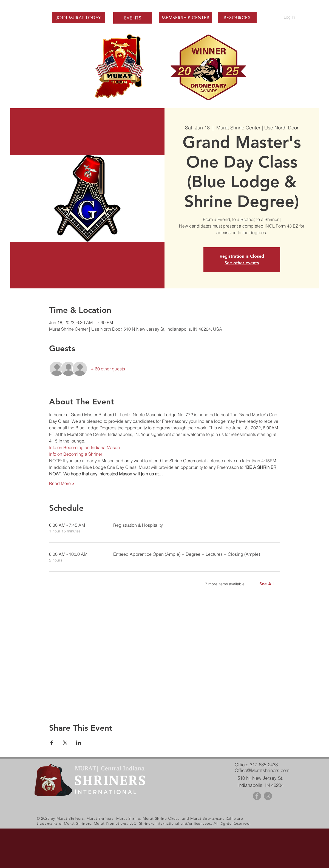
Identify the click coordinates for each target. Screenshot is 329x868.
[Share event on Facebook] (52, 743)
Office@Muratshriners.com (262, 770)
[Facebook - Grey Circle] (257, 796)
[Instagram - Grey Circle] (268, 796)
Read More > (62, 483)
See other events (242, 263)
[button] (79, 18)
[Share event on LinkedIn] (79, 743)
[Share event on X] (65, 743)
